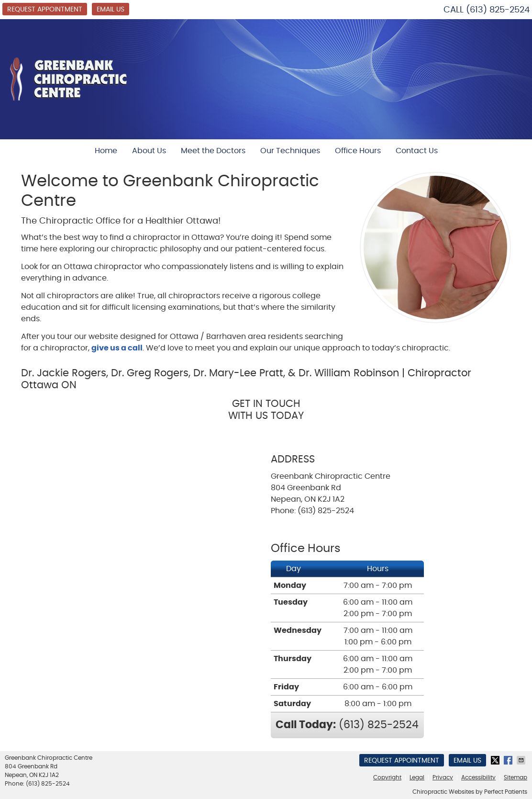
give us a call (117, 348)
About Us (149, 151)
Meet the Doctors (213, 151)
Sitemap (515, 777)
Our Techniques (290, 151)
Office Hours (358, 151)
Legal (417, 777)
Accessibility (478, 777)
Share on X (496, 760)
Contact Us (417, 151)
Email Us (111, 10)
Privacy (443, 777)
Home (106, 151)
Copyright (387, 777)
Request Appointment (45, 10)
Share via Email (522, 760)
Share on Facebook (509, 760)
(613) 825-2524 (498, 10)
